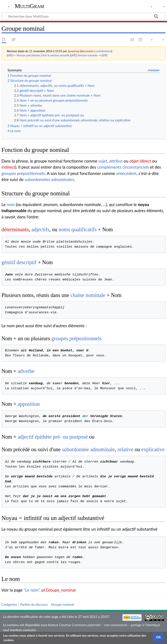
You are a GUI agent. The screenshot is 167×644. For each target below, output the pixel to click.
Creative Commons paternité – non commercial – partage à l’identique (109, 625)
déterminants (15, 229)
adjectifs (40, 229)
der (85, 416)
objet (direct (140, 161)
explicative (153, 449)
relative (126, 449)
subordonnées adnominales (49, 179)
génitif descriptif (19, 262)
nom (11, 204)
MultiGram (29, 6)
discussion (87, 51)
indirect (8, 167)
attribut (116, 161)
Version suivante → (89, 55)
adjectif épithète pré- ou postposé (53, 437)
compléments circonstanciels (123, 167)
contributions (103, 51)
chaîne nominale (88, 295)
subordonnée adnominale (89, 449)
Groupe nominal (63, 604)
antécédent (127, 173)
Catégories (9, 604)
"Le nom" (32, 590)
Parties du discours (34, 604)
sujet (103, 161)
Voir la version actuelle (56, 55)
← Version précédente (27, 55)
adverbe (26, 371)
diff (10, 55)
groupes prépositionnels (23, 173)
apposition (29, 404)
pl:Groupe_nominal (59, 590)
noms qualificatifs (78, 229)
